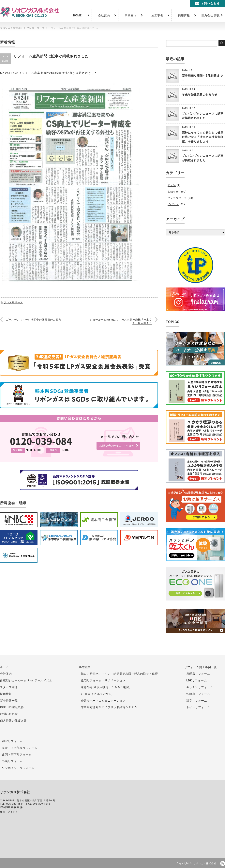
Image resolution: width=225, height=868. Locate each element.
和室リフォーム (12, 741)
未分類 (172, 185)
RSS (223, 863)
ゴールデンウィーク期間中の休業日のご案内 (34, 320)
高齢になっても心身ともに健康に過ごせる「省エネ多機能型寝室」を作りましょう (203, 137)
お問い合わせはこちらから (117, 446)
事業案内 (131, 15)
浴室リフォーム (197, 701)
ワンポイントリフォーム (18, 768)
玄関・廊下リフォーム (17, 754)
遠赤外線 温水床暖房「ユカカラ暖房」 (106, 687)
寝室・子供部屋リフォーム (20, 748)
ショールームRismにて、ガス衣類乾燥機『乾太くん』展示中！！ (121, 321)
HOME (77, 15)
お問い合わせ (9, 714)
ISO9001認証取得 (12, 707)
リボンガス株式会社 (205, 863)
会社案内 (104, 15)
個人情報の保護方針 (13, 721)
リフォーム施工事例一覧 (201, 667)
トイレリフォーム (198, 707)
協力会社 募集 (211, 15)
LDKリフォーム (197, 680)
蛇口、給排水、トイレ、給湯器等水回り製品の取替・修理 (119, 674)
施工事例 (157, 15)
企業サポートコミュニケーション (103, 701)
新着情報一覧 (9, 701)
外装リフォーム (12, 761)
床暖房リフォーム (198, 674)
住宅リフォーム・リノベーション (103, 680)
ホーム (4, 667)
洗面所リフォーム (198, 694)
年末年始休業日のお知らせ (200, 95)
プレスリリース (13, 302)
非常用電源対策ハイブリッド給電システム (109, 707)
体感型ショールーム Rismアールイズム (26, 680)
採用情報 (184, 15)
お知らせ (173, 192)
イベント (173, 204)
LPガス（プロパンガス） (98, 694)
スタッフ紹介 (9, 687)
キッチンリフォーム (200, 687)
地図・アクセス (9, 812)
